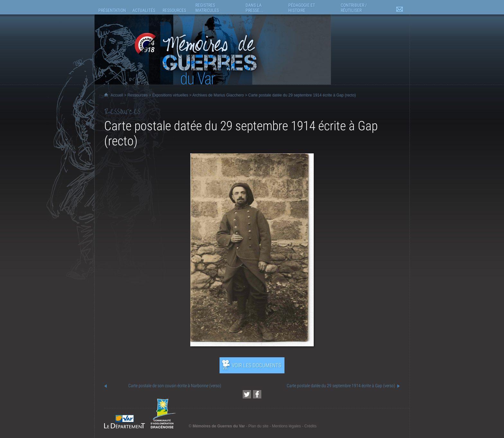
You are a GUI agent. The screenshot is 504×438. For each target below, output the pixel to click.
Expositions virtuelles (170, 95)
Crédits (310, 426)
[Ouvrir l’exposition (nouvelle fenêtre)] (252, 345)
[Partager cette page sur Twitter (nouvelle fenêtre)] (247, 394)
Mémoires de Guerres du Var (219, 426)
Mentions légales (286, 426)
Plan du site (259, 426)
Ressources (137, 95)
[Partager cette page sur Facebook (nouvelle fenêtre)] (257, 394)
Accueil (117, 95)
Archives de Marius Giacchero (218, 95)
